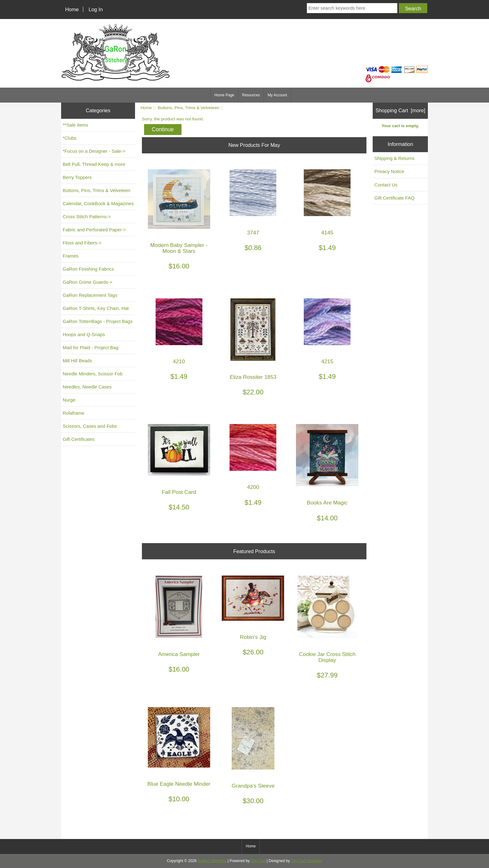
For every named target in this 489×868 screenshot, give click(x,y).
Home (72, 9)
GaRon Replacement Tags (90, 295)
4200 (253, 487)
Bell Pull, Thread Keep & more (94, 164)
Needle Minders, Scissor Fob (93, 374)
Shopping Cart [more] (400, 110)
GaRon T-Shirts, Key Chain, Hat (96, 308)
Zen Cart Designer (307, 861)
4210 (179, 362)
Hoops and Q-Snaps (84, 334)
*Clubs (70, 138)
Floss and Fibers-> (82, 243)
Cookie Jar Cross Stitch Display (327, 657)
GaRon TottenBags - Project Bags (98, 321)
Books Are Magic (327, 503)
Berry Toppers (77, 177)
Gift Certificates (79, 439)
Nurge (69, 400)
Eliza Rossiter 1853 (253, 377)
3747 (253, 233)
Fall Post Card (179, 492)
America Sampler (179, 654)
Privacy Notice (389, 171)
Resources (251, 95)
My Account (277, 95)
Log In (96, 9)
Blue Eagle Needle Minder (179, 784)
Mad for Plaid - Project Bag (91, 347)
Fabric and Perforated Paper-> (94, 230)
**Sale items (75, 125)
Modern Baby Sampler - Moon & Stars (179, 248)
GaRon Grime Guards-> (87, 282)
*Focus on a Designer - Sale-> (94, 151)
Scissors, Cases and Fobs (90, 426)
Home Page (224, 95)
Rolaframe (73, 413)
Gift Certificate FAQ (394, 198)
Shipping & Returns (394, 158)
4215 (327, 362)
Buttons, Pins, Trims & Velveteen (189, 108)
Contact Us (386, 185)
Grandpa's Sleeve (253, 786)
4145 (327, 233)
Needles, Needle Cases (87, 387)
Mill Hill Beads (77, 361)
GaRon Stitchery (212, 861)
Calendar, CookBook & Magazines (98, 203)
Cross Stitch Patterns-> (87, 217)
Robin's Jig (253, 637)
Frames (71, 256)
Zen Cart (258, 861)
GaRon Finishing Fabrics (88, 269)
